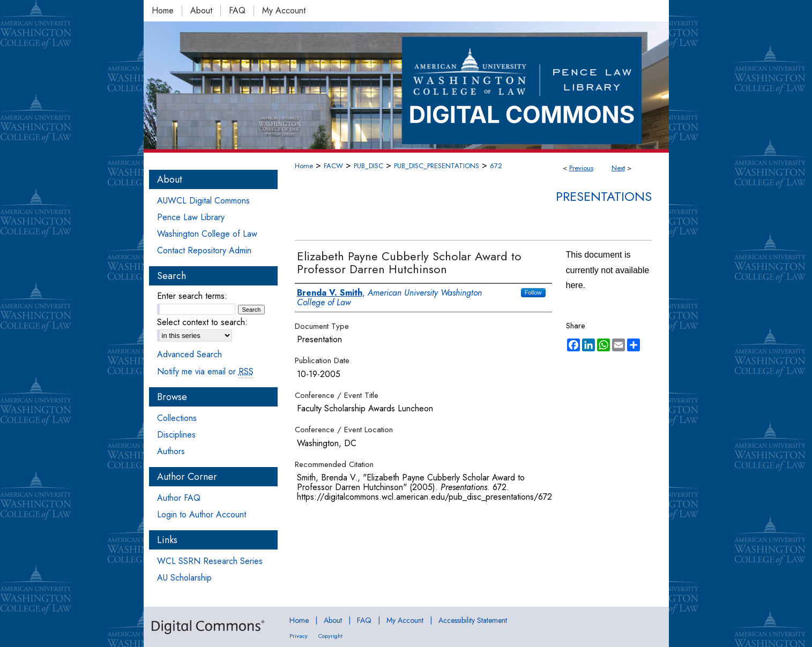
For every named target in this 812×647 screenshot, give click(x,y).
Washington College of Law (207, 234)
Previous (581, 168)
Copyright (330, 636)
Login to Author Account (202, 514)
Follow (533, 292)
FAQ (364, 620)
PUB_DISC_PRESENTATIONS (437, 166)
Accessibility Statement (473, 620)
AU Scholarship (184, 578)
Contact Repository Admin (204, 250)
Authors (171, 451)
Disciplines (176, 435)
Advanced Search (189, 354)
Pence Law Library (191, 217)
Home (304, 166)
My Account (405, 620)
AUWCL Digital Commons (203, 201)
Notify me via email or (205, 371)
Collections (177, 418)
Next (618, 168)
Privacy (299, 636)
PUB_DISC (368, 166)
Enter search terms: (192, 296)
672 (496, 166)
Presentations (604, 196)
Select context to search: (202, 322)
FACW (333, 166)
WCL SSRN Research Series (210, 561)
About (333, 620)
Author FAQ (179, 498)
